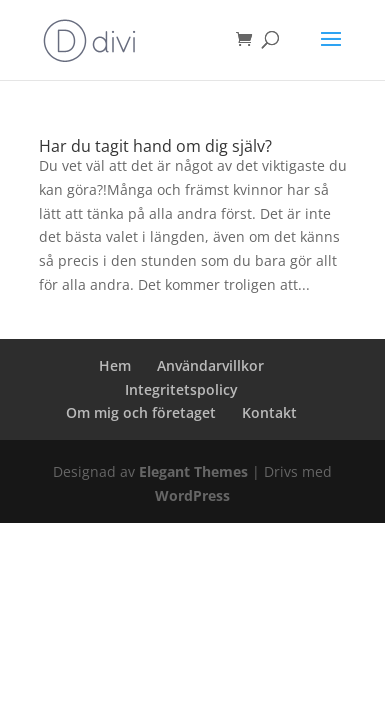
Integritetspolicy (181, 389)
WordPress (192, 495)
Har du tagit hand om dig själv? (155, 146)
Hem (115, 365)
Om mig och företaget (141, 412)
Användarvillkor (210, 365)
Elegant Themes (193, 471)
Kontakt (269, 412)
